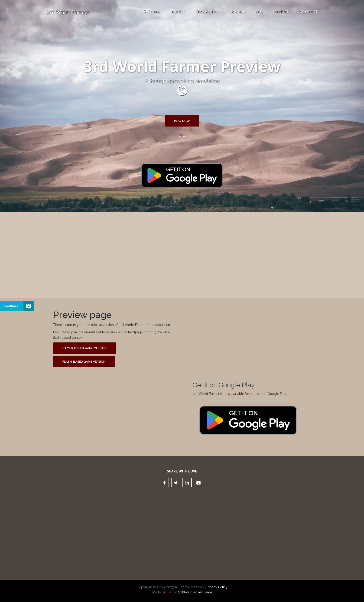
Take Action (208, 12)
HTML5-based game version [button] (84, 348)
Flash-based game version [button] (84, 362)
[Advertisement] (182, 251)
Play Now (182, 121)
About (178, 12)
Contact (309, 12)
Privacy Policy (217, 587)
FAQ (259, 12)
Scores (238, 12)
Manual (281, 12)
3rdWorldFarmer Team (195, 592)
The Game (152, 12)
